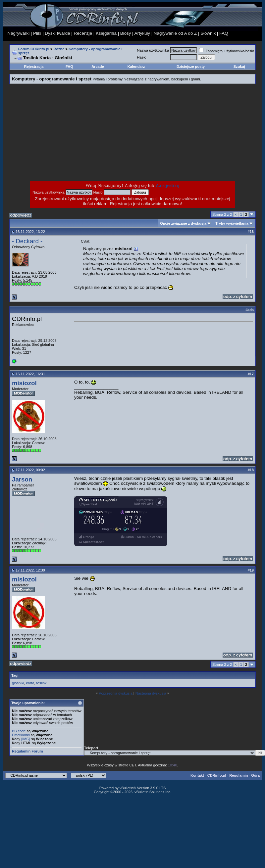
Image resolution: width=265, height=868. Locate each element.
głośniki (18, 683)
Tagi (15, 675)
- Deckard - (27, 241)
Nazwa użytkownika (153, 50)
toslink (41, 683)
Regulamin (238, 775)
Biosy (126, 33)
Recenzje (83, 33)
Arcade (98, 67)
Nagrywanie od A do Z (175, 33)
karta (30, 683)
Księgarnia (106, 33)
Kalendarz (136, 67)
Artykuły (142, 33)
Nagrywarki (19, 33)
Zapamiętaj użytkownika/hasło (227, 51)
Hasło (142, 57)
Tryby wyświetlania (232, 223)
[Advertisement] (79, 132)
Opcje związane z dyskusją (183, 223)
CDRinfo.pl (217, 775)
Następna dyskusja (151, 693)
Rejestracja (34, 67)
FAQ (224, 33)
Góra (255, 775)
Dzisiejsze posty (191, 67)
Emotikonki (21, 735)
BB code (19, 731)
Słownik (208, 33)
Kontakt (197, 775)
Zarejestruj (167, 185)
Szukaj (239, 67)
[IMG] (26, 739)
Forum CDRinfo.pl (34, 49)
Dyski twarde (57, 33)
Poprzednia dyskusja (116, 693)
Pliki (37, 33)
